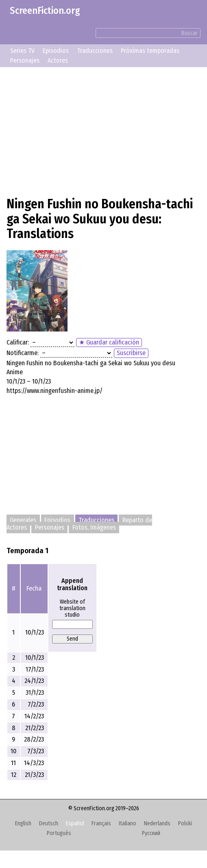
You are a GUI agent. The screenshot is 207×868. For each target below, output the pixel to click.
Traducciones (95, 51)
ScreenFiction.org (45, 11)
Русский (151, 833)
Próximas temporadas (150, 51)
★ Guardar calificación (109, 342)
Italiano (127, 823)
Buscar (190, 33)
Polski (185, 823)
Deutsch (49, 823)
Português (59, 833)
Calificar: (18, 342)
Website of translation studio (72, 608)
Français (101, 823)
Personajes (25, 60)
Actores (58, 60)
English (23, 823)
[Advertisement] (103, 131)
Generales (23, 520)
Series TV (22, 51)
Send (72, 639)
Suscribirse (131, 353)
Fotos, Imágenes (94, 528)
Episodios (56, 51)
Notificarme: (23, 353)
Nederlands (157, 823)
